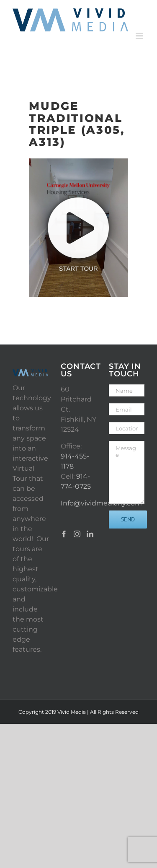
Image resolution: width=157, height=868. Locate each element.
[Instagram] (77, 534)
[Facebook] (64, 534)
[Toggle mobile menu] (140, 36)
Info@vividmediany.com (101, 503)
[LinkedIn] (90, 534)
